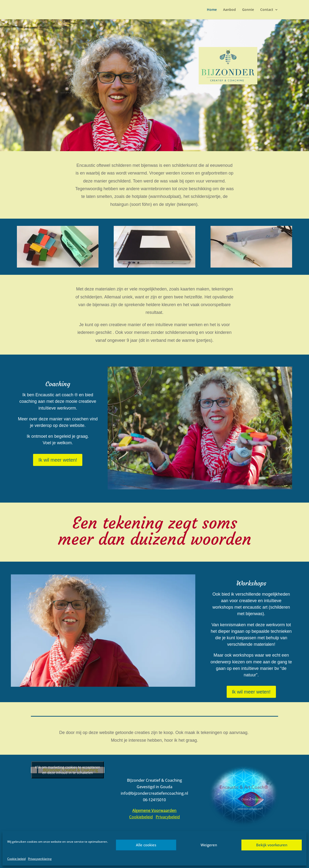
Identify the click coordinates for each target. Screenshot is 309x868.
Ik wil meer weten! (58, 460)
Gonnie (248, 10)
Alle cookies (146, 845)
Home (212, 10)
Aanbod (229, 10)
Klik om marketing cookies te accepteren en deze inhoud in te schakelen (68, 770)
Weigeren (209, 845)
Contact (267, 10)
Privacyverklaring (40, 859)
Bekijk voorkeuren (272, 845)
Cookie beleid (16, 859)
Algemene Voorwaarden (154, 810)
